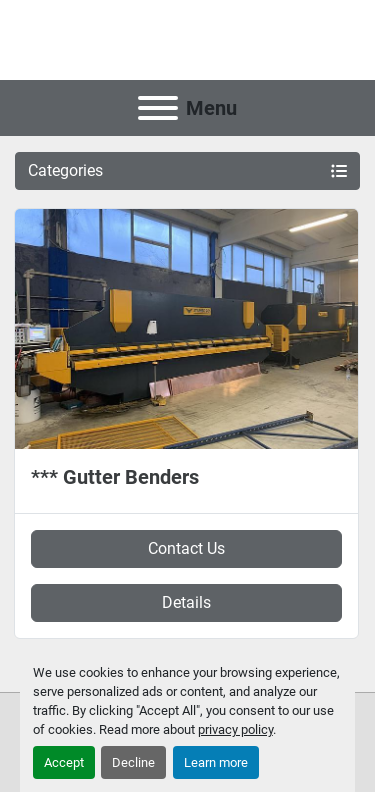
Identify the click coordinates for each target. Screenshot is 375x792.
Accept (64, 762)
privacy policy (235, 729)
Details (186, 602)
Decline (133, 762)
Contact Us (186, 548)
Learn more (216, 762)
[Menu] (158, 108)
